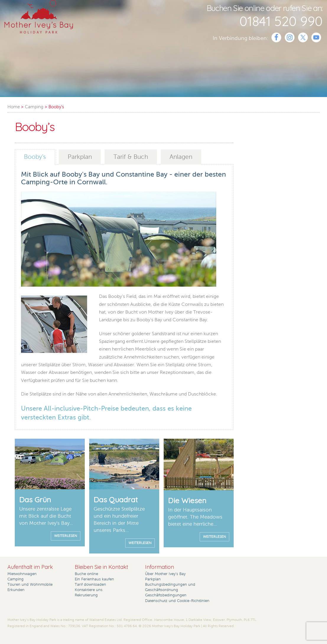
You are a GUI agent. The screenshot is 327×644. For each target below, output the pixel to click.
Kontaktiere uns (89, 590)
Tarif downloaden (90, 585)
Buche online (86, 574)
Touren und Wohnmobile (30, 585)
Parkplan (80, 157)
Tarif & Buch (131, 157)
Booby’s (35, 157)
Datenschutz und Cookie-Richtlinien (177, 601)
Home (14, 107)
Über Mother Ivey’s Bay (165, 574)
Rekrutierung (86, 595)
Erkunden (16, 590)
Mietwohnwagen (22, 574)
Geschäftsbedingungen (166, 595)
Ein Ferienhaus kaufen (94, 579)
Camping (16, 579)
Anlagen (181, 157)
